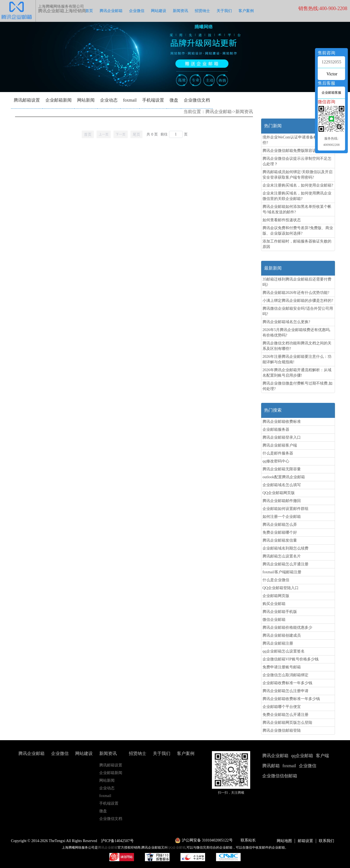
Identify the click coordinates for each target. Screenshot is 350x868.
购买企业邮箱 (274, 604)
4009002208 (331, 145)
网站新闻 (86, 100)
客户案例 (246, 11)
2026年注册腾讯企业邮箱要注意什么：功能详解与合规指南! (297, 359)
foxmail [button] (289, 766)
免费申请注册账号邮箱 (282, 667)
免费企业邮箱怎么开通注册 (285, 715)
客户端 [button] (322, 756)
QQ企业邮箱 (177, 848)
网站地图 (284, 841)
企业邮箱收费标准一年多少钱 (287, 683)
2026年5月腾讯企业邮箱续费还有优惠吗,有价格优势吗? (297, 333)
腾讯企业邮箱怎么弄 (280, 525)
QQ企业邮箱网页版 (279, 493)
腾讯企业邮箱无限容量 (282, 469)
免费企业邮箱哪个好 (280, 532)
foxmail (130, 100)
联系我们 (326, 841)
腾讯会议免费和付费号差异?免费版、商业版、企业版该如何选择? (298, 231)
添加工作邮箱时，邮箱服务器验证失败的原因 (297, 244)
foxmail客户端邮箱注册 (282, 572)
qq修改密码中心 (276, 461)
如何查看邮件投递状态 (282, 220)
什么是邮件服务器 (278, 453)
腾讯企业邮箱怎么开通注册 (285, 564)
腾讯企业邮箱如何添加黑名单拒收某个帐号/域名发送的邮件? (297, 209)
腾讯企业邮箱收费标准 (282, 422)
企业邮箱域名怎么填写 (282, 485)
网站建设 (159, 11)
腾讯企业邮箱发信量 (280, 540)
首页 (89, 11)
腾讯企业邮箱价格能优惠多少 (287, 628)
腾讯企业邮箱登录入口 (282, 437)
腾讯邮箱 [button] (271, 766)
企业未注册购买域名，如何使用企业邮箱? (298, 185)
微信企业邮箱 (274, 620)
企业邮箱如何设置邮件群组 (285, 509)
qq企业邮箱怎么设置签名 (284, 651)
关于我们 (224, 11)
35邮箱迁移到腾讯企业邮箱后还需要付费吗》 (297, 282)
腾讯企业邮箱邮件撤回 (282, 501)
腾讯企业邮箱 (111, 11)
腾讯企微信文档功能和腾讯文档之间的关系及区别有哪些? (297, 346)
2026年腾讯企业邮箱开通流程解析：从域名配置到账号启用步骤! (297, 373)
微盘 (174, 100)
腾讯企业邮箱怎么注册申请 (285, 691)
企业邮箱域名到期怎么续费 (285, 548)
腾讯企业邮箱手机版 (280, 612)
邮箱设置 (305, 841)
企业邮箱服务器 (276, 429)
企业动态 (109, 100)
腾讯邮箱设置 (27, 100)
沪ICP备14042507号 (117, 841)
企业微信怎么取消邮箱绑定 (285, 675)
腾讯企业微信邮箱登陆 (282, 730)
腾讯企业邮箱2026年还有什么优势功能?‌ (296, 293)
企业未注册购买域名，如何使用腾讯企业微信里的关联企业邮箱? (297, 196)
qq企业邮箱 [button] (302, 756)
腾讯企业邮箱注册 (278, 643)
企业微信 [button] (308, 766)
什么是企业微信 (276, 580)
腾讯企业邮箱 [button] (275, 756)
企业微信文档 (197, 100)
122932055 (331, 62)
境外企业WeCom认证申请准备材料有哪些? (296, 140)
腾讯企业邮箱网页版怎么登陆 (287, 723)
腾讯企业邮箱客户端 (280, 445)
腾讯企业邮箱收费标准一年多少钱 (291, 699)
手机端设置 (153, 100)
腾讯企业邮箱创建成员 (282, 635)
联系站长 (248, 840)
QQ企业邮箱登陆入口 (281, 588)
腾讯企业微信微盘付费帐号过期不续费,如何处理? (297, 386)
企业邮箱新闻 (59, 100)
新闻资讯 (180, 11)
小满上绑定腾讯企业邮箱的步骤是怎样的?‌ (298, 301)
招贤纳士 (202, 11)
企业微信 (137, 11)
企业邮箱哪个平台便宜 (282, 707)
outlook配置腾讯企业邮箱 (284, 477)
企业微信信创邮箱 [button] (280, 776)
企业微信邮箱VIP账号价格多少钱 (291, 659)
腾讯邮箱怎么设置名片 (282, 556)
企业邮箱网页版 (276, 596)
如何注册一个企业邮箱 (282, 517)
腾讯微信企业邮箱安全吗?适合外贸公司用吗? (298, 311)
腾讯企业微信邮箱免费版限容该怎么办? (296, 151)
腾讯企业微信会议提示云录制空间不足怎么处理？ (297, 161)
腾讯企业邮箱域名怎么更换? (286, 322)
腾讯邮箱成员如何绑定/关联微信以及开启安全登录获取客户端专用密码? (297, 175)
